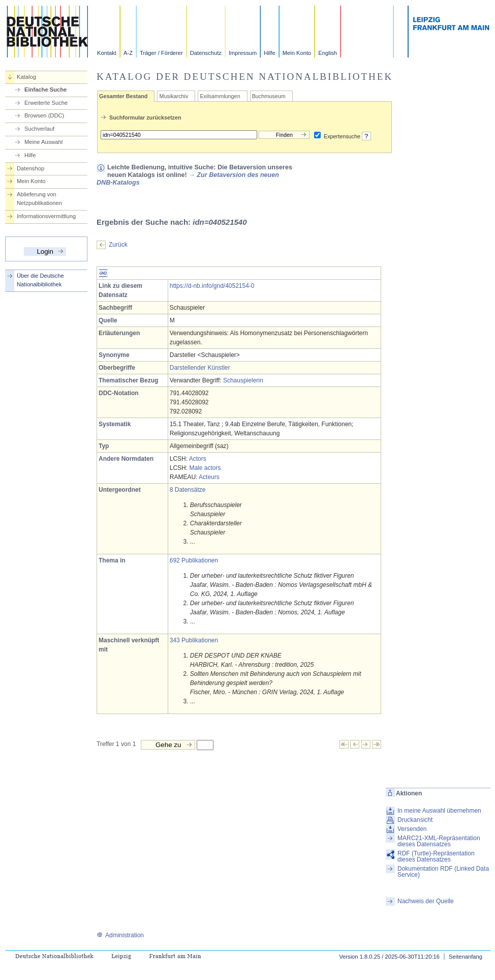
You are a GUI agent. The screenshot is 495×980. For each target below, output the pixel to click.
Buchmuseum (269, 96)
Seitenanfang (466, 957)
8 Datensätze (188, 490)
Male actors (205, 468)
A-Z (128, 53)
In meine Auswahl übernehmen (439, 811)
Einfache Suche (45, 90)
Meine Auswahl (43, 142)
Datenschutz (206, 53)
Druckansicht (415, 820)
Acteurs (209, 477)
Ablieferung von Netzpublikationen (39, 199)
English (328, 53)
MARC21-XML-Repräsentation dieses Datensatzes (439, 841)
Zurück (118, 245)
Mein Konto (297, 53)
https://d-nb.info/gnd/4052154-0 (212, 286)
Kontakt (107, 53)
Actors (198, 459)
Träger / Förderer (161, 53)
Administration (120, 935)
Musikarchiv (174, 96)
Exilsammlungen (220, 96)
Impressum (243, 53)
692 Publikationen (194, 560)
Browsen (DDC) (44, 115)
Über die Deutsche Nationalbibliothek (40, 280)
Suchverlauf (39, 129)
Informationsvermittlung (46, 216)
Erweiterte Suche (46, 103)
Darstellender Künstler (200, 368)
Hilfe (269, 53)
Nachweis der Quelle (426, 901)
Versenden (412, 829)
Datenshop (30, 168)
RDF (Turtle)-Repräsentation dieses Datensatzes (436, 856)
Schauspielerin (243, 380)
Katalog (26, 77)
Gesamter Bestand (123, 96)
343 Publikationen (194, 640)
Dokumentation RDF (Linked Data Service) (443, 872)
